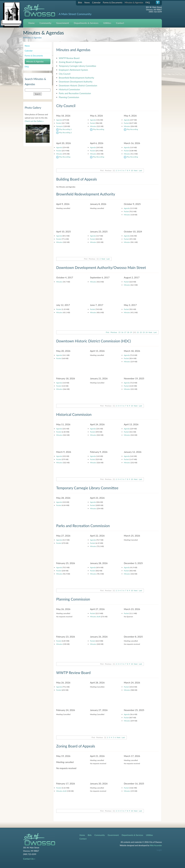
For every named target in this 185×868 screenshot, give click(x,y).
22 (141, 332)
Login (159, 850)
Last (140, 170)
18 (128, 332)
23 (144, 332)
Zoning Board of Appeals (70, 62)
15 (119, 332)
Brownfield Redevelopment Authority (76, 78)
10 (132, 170)
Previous (114, 332)
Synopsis (60, 126)
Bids (80, 2)
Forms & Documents (113, 2)
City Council (65, 74)
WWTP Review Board (69, 58)
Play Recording (97, 129)
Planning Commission (69, 97)
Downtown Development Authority (76, 82)
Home (32, 23)
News (87, 2)
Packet (59, 123)
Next (136, 170)
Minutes (93, 126)
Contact (120, 23)
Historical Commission (69, 89)
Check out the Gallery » (34, 121)
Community (46, 23)
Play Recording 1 (64, 129)
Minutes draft (95, 617)
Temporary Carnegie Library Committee (77, 66)
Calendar (96, 2)
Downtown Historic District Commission (78, 85)
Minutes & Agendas (134, 2)
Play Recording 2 (64, 132)
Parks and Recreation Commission (75, 93)
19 (131, 332)
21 (138, 332)
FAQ (148, 2)
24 (147, 332)
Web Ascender (156, 845)
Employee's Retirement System (73, 70)
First (107, 332)
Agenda (59, 120)
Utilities (107, 23)
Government (63, 23)
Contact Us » (29, 859)
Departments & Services (86, 23)
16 (122, 332)
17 (125, 332)
